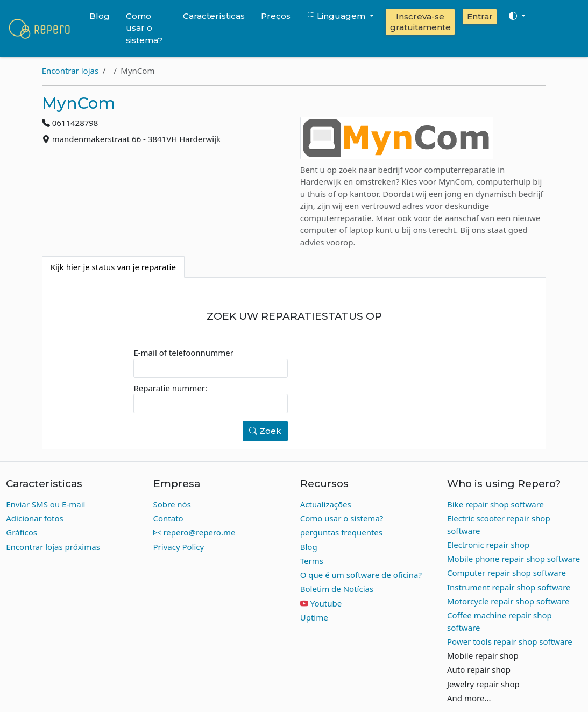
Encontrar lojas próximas (53, 547)
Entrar (480, 16)
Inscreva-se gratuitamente (420, 22)
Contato (168, 518)
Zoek (265, 431)
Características (214, 16)
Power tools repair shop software (510, 641)
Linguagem (337, 16)
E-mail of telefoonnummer (183, 353)
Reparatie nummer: (170, 388)
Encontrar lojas (70, 71)
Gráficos (22, 532)
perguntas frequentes (341, 532)
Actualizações (326, 504)
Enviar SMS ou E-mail (45, 504)
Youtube (326, 603)
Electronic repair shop (488, 545)
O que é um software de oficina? (361, 575)
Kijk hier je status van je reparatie (113, 267)
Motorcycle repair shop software (508, 601)
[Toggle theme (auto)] (517, 16)
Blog (100, 16)
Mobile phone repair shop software (513, 559)
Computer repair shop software (506, 573)
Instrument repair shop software (509, 587)
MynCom (79, 103)
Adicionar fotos (35, 518)
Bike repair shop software (495, 504)
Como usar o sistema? (144, 28)
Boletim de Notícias (337, 589)
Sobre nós (172, 504)
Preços (276, 16)
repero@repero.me (194, 532)
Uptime (314, 617)
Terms (312, 561)
